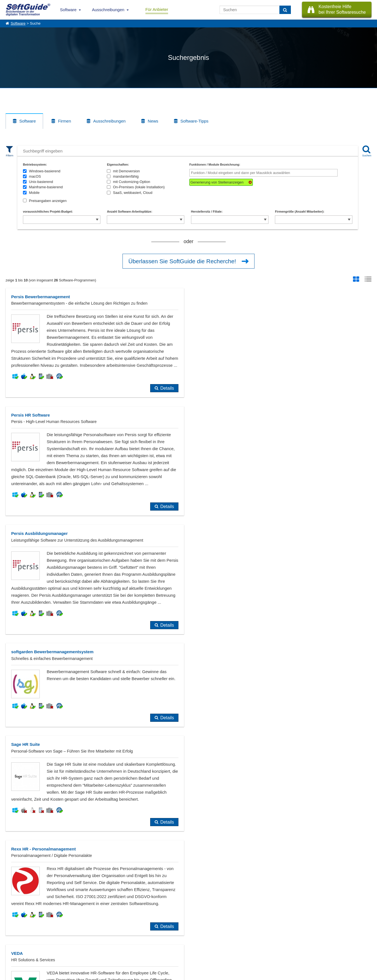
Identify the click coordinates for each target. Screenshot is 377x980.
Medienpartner (63, 947)
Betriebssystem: (35, 164)
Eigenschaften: (118, 164)
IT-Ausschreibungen (116, 935)
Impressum (14, 953)
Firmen (64, 121)
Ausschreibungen (108, 10)
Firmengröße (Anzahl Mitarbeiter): (300, 211)
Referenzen (14, 941)
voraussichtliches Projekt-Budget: (48, 211)
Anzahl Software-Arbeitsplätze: (129, 211)
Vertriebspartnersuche (117, 941)
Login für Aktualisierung (70, 953)
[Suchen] (285, 10)
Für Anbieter (157, 9)
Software (68, 10)
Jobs (9, 947)
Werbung (59, 941)
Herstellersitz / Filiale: (207, 211)
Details (167, 388)
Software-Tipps (194, 121)
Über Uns (13, 935)
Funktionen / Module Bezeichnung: (215, 164)
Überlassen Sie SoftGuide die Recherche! (182, 261)
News (153, 121)
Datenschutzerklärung (213, 974)
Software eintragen (67, 935)
